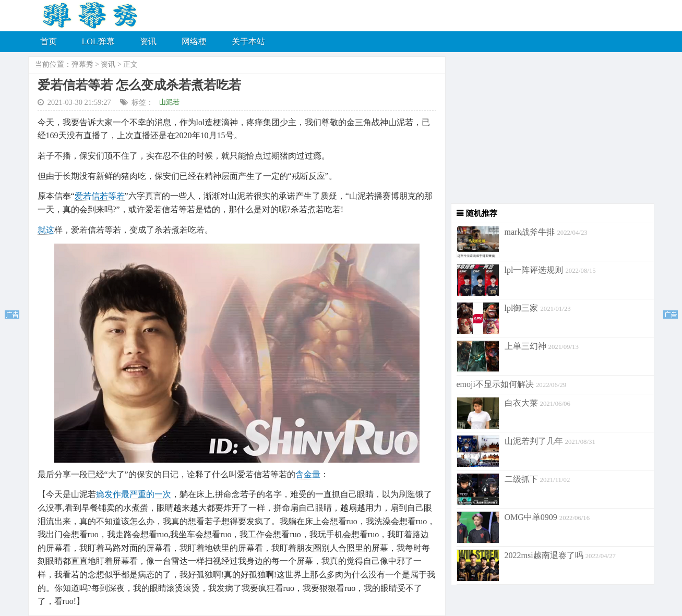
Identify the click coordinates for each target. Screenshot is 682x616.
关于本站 (248, 41)
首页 (49, 41)
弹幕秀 (82, 64)
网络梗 (194, 41)
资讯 (148, 41)
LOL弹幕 (98, 41)
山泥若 (169, 102)
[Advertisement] (550, 130)
